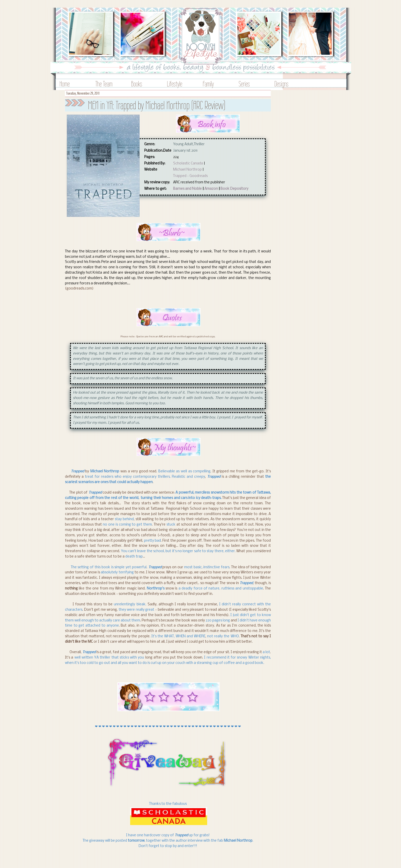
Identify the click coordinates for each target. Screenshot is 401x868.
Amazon (211, 189)
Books (137, 84)
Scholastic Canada (188, 164)
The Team (104, 84)
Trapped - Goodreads (190, 176)
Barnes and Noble (187, 189)
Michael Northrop (187, 170)
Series (244, 84)
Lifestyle (175, 84)
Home (65, 84)
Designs (281, 84)
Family (208, 84)
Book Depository (234, 189)
